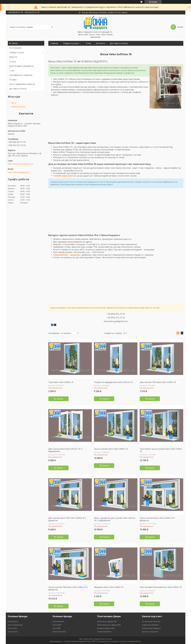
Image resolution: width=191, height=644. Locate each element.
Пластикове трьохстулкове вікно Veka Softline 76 (161, 450)
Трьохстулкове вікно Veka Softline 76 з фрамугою (157, 519)
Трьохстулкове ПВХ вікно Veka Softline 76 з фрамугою (68, 588)
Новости (13, 57)
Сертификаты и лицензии (21, 75)
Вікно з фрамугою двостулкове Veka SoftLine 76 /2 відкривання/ (115, 519)
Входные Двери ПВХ (106, 628)
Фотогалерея (15, 48)
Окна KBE (56, 628)
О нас (12, 71)
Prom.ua (109, 639)
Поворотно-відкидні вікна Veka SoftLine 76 (113, 382)
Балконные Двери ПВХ (107, 621)
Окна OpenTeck (59, 632)
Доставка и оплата (18, 89)
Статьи (12, 61)
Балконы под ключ (150, 632)
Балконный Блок (104, 632)
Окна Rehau (13, 621)
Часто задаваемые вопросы (22, 84)
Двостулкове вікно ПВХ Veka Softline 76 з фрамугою (67, 519)
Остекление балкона (151, 621)
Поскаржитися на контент (108, 641)
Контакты (100, 43)
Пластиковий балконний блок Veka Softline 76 (161, 587)
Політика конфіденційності (131, 641)
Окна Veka (12, 628)
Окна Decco (13, 632)
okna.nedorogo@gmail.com (20, 172)
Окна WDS (57, 625)
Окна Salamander (15, 625)
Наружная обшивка (151, 625)
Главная (54, 43)
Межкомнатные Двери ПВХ (109, 625)
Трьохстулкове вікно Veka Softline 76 (111, 449)
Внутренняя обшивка (151, 628)
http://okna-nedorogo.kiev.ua (20, 164)
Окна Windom (58, 621)
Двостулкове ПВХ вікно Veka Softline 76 (158, 382)
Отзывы (13, 80)
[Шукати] (52, 27)
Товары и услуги (17, 52)
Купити (60, 399)
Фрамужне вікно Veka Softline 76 (109, 587)
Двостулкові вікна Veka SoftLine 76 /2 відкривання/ (65, 450)
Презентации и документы (21, 66)
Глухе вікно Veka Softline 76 (61, 382)
